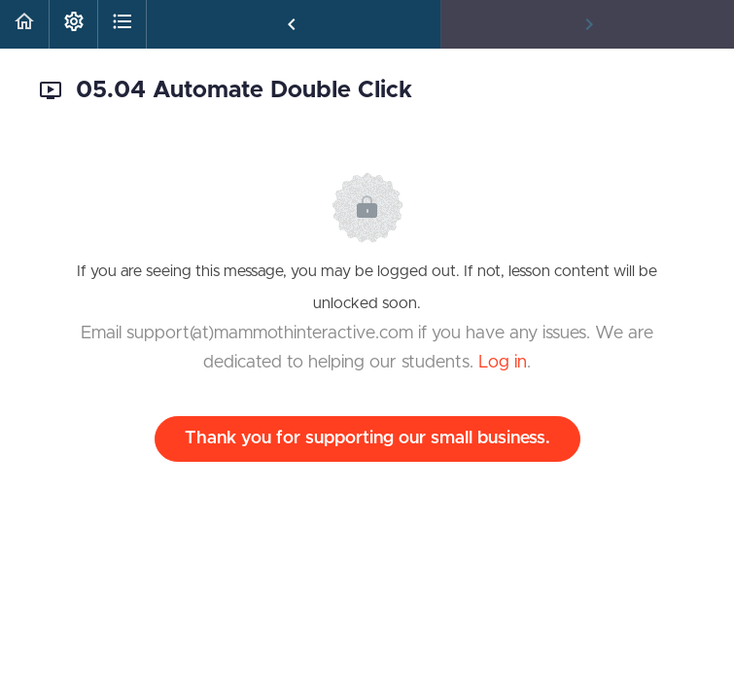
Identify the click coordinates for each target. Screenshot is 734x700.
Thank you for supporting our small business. (367, 438)
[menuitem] (73, 24)
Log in (503, 363)
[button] (24, 24)
